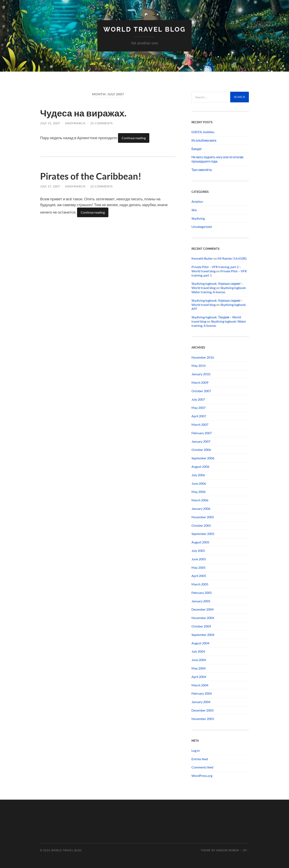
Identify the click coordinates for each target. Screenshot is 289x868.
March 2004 (200, 685)
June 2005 (199, 559)
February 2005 (202, 593)
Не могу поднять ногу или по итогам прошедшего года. (217, 159)
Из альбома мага (204, 140)
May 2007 (198, 408)
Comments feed (202, 767)
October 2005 (201, 525)
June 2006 (199, 483)
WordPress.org (202, 776)
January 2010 (201, 374)
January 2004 (201, 702)
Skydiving (198, 218)
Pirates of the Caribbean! (91, 176)
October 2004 (201, 626)
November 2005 (203, 517)
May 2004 (198, 668)
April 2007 (199, 416)
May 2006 (198, 492)
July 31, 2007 (50, 123)
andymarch (75, 123)
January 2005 (201, 601)
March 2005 (200, 584)
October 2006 (201, 450)
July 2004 (198, 651)
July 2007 (198, 399)
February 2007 (202, 433)
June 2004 (199, 660)
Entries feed (200, 759)
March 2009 (200, 382)
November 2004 (203, 618)
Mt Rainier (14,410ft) (232, 258)
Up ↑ (246, 850)
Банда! (197, 149)
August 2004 (200, 643)
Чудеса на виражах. (83, 113)
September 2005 (203, 534)
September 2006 (203, 458)
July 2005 (198, 551)
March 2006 (200, 500)
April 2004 (199, 677)
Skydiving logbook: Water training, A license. (219, 290)
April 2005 (199, 576)
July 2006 (198, 475)
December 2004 (203, 609)
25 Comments (101, 123)
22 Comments (101, 186)
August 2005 (200, 542)
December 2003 (203, 710)
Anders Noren (227, 850)
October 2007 (201, 391)
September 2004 (203, 635)
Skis (194, 210)
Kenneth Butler (202, 258)
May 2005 (198, 567)
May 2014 (198, 366)
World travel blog (144, 29)
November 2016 (203, 357)
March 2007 (200, 424)
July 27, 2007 (50, 186)
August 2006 (200, 466)
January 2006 (201, 509)
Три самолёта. (202, 170)
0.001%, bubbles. (203, 132)
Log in (196, 750)
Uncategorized (202, 227)
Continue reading (134, 138)
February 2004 (202, 693)
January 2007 (201, 441)
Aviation (197, 201)
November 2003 (203, 719)
